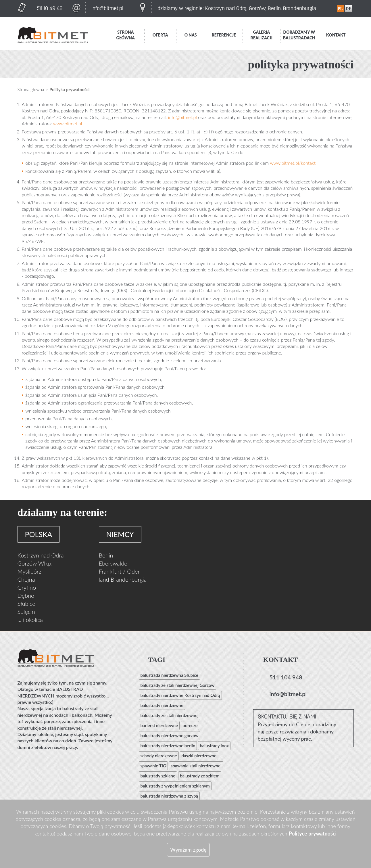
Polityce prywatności (313, 833)
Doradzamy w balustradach (299, 35)
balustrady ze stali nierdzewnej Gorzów (178, 685)
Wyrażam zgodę (188, 850)
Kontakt (336, 35)
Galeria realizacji (262, 35)
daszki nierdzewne (199, 756)
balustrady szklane (158, 776)
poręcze (190, 725)
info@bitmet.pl (107, 8)
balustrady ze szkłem (200, 776)
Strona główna (126, 35)
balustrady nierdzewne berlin (168, 746)
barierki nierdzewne (159, 725)
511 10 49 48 (50, 8)
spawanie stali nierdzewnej (196, 766)
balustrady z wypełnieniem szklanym (175, 786)
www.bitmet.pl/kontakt (293, 163)
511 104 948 (286, 677)
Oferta (160, 35)
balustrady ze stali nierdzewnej (170, 715)
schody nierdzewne (159, 756)
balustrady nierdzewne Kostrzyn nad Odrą (180, 695)
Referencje (224, 35)
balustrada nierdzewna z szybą (169, 796)
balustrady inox (214, 746)
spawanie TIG (153, 766)
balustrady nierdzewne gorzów (170, 735)
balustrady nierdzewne (162, 705)
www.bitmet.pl (68, 123)
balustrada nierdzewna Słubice (169, 675)
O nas (191, 35)
